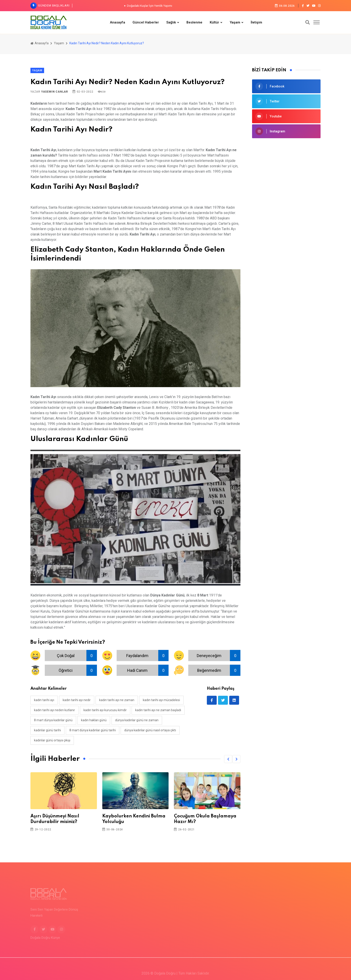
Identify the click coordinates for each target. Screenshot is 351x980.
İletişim (256, 22)
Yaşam (235, 22)
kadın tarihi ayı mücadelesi (161, 700)
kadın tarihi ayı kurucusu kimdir (105, 710)
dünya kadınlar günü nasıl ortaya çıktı (150, 730)
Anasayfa (118, 22)
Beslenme (194, 22)
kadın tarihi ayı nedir (77, 700)
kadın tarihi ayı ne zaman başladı (158, 710)
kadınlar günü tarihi (47, 730)
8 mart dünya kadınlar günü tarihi (93, 730)
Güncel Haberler (146, 22)
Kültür (214, 22)
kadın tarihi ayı (44, 700)
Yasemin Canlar (55, 92)
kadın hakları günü (94, 720)
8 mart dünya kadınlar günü (53, 720)
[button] (228, 759)
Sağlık (171, 22)
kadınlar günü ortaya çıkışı (52, 740)
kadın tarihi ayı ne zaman (117, 700)
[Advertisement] (286, 175)
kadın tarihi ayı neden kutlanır (55, 710)
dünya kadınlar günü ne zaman (137, 720)
